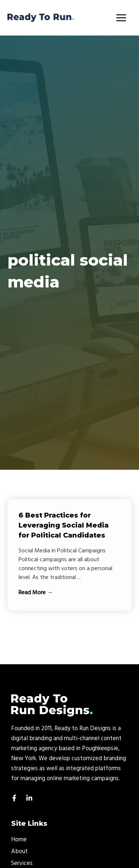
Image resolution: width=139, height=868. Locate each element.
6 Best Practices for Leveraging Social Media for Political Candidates (64, 525)
